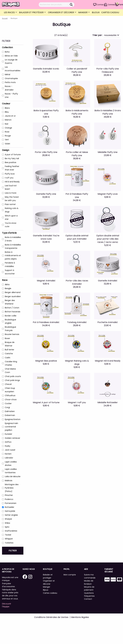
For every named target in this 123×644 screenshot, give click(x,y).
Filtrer (13, 551)
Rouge (8, 136)
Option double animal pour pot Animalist (77, 237)
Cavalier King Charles (11, 363)
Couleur (6, 104)
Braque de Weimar (10, 344)
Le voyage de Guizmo (11, 61)
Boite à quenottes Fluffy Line (46, 112)
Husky (8, 446)
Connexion (113, 5)
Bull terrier (10, 350)
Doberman (10, 415)
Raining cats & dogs (12, 210)
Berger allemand (13, 292)
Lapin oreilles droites (11, 463)
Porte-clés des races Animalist (77, 282)
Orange (8, 128)
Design (6, 150)
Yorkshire (9, 543)
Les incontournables (13, 69)
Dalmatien (10, 411)
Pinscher (9, 495)
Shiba (7, 523)
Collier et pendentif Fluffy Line (77, 70)
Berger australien (13, 296)
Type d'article (9, 233)
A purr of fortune (13, 155)
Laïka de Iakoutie (13, 476)
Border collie (11, 316)
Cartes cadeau (110, 12)
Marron (8, 120)
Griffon (8, 442)
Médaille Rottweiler (108, 402)
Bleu (7, 112)
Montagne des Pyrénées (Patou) (12, 488)
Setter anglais (11, 515)
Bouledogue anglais (10, 321)
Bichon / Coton (12, 308)
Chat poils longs (12, 380)
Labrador (9, 458)
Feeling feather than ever (12, 168)
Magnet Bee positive (46, 361)
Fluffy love (10, 174)
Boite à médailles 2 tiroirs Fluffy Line (108, 112)
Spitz (7, 527)
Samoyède (10, 511)
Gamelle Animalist (108, 281)
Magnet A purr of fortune (46, 402)
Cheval (8, 384)
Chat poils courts (13, 376)
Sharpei (8, 519)
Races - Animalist (9, 88)
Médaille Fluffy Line (108, 152)
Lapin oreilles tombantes (11, 471)
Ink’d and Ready (12, 182)
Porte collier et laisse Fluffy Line (77, 154)
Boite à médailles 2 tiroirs (13, 239)
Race (5, 280)
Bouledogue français (10, 329)
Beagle (8, 288)
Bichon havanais (13, 312)
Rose (7, 132)
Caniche (9, 354)
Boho (7, 52)
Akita (7, 284)
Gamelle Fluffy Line (46, 194)
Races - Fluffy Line (11, 95)
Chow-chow (11, 400)
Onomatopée (11, 78)
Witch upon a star (11, 217)
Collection (7, 47)
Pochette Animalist (108, 322)
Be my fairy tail (12, 158)
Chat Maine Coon (10, 371)
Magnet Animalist (46, 281)
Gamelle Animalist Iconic (46, 69)
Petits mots (10, 82)
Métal (8, 74)
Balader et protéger (32, 12)
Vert (7, 140)
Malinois (9, 481)
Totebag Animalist (77, 322)
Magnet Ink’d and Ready (108, 361)
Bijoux (96, 12)
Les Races (10, 12)
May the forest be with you (12, 199)
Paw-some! (10, 204)
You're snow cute (11, 225)
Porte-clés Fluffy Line (46, 152)
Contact (101, 5)
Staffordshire (11, 531)
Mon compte (70, 575)
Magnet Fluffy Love (108, 194)
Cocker (8, 403)
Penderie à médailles (10, 264)
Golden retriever (13, 438)
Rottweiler (10, 507)
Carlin (8, 358)
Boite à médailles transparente (13, 246)
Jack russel (10, 450)
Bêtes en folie (11, 56)
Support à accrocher (10, 272)
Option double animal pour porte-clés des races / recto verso (108, 239)
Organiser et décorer (61, 12)
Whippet (9, 539)
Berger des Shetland (10, 302)
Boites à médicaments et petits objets (13, 255)
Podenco (9, 499)
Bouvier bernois (12, 334)
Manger (83, 12)
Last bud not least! (11, 187)
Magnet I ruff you (77, 402)
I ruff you (9, 178)
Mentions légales (80, 617)
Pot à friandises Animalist (46, 322)
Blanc (7, 108)
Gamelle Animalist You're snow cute (46, 237)
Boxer (7, 338)
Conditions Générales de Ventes (51, 617)
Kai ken (8, 454)
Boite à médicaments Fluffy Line (77, 112)
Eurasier (9, 434)
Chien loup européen (10, 390)
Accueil (5, 18)
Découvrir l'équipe (7, 605)
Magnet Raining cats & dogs (77, 362)
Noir (7, 124)
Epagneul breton (13, 419)
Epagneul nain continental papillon (11, 427)
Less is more (11, 193)
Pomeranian (11, 503)
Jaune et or (10, 116)
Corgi (7, 407)
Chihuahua (10, 395)
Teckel (8, 535)
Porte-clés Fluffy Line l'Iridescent (108, 70)
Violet (8, 144)
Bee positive (11, 162)
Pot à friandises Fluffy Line (77, 196)
